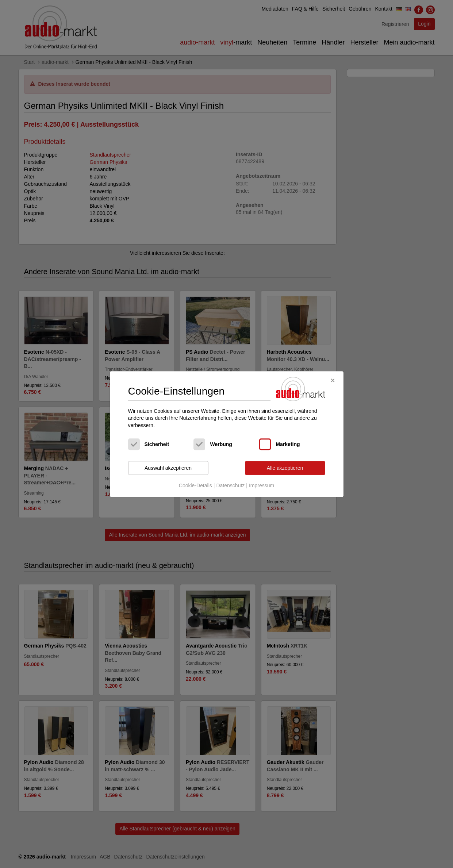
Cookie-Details (195, 485)
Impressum (262, 485)
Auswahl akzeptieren (168, 468)
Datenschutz (230, 485)
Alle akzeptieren (285, 468)
